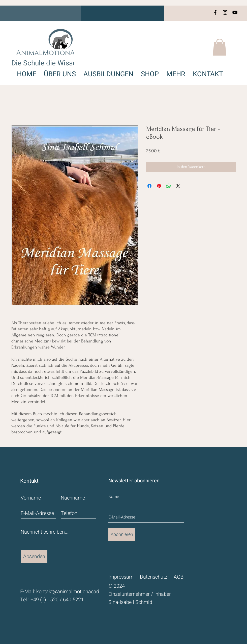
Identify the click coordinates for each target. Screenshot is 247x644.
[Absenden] (34, 557)
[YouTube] (235, 12)
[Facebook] (215, 12)
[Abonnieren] (122, 534)
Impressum (121, 577)
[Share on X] (178, 186)
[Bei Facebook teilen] (149, 186)
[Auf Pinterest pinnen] (159, 186)
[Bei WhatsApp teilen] (169, 186)
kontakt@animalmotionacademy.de (76, 592)
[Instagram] (225, 12)
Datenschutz (154, 577)
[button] (220, 47)
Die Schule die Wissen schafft (58, 63)
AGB (179, 577)
